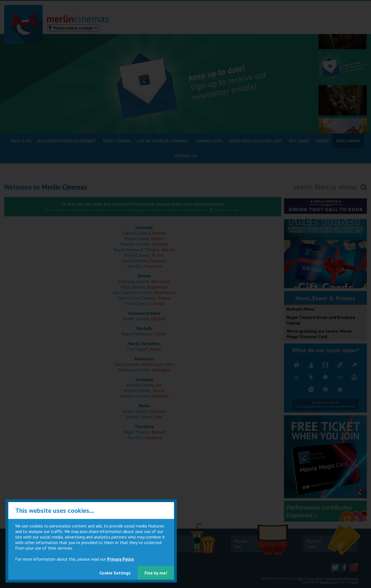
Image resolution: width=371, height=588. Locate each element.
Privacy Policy (121, 559)
